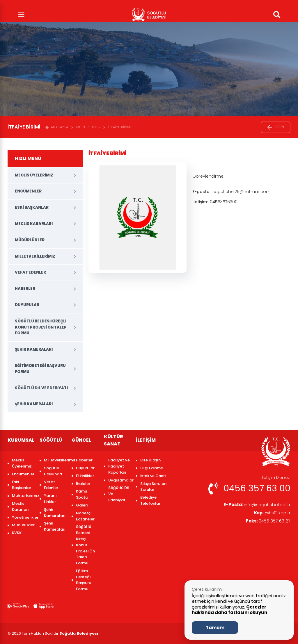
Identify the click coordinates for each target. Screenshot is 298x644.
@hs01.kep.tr (271, 514)
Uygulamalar (119, 480)
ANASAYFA (57, 127)
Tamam (215, 628)
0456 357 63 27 (267, 522)
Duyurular (27, 305)
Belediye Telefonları (151, 500)
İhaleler (83, 484)
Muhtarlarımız (23, 496)
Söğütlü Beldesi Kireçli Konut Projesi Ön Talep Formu (41, 327)
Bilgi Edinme (152, 468)
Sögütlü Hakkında (53, 471)
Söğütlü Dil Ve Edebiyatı (41, 388)
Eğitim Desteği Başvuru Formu (40, 369)
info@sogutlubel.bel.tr (255, 505)
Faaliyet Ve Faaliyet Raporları (119, 466)
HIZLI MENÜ (28, 158)
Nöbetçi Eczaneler (85, 516)
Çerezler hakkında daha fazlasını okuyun (229, 610)
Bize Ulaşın (150, 460)
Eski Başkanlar (32, 207)
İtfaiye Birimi (120, 127)
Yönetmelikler (23, 517)
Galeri (82, 505)
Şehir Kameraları (34, 349)
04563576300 (224, 202)
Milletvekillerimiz (35, 256)
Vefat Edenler (30, 272)
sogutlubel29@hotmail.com (241, 192)
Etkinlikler (85, 476)
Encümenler (28, 191)
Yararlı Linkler (50, 499)
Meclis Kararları (34, 224)
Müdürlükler (88, 127)
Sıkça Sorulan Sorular (153, 487)
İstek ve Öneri (153, 476)
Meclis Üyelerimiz (34, 175)
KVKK (17, 533)
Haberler (25, 289)
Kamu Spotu (82, 494)
